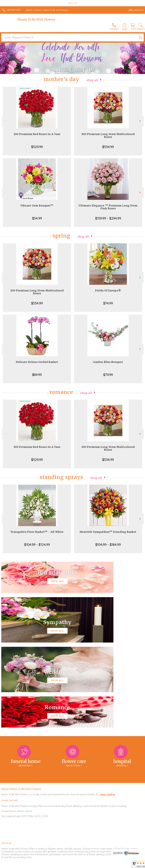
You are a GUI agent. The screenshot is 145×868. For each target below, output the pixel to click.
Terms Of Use (79, 865)
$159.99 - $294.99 (108, 218)
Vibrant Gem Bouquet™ (37, 206)
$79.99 (108, 375)
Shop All (92, 80)
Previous (4, 121)
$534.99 (108, 147)
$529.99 (37, 147)
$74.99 (108, 303)
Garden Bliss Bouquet (108, 362)
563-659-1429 (14, 10)
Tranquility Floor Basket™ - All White (37, 532)
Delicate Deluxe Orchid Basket (37, 362)
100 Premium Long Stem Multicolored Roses (108, 135)
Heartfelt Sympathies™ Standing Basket (108, 532)
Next (141, 121)
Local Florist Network (116, 865)
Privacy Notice (95, 865)
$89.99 (37, 375)
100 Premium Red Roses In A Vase (37, 134)
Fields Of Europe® (108, 290)
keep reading (107, 709)
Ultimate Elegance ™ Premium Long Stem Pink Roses (108, 207)
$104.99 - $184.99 (108, 545)
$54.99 (37, 218)
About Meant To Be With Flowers (21, 704)
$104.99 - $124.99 (37, 545)
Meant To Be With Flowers (36, 19)
